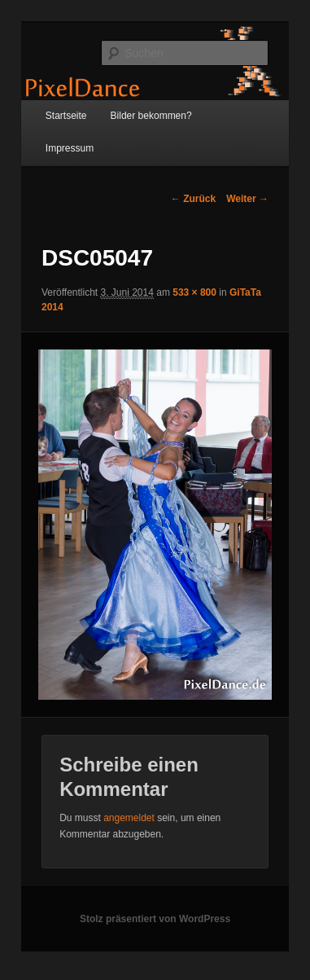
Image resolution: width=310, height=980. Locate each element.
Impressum (70, 148)
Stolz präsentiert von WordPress (155, 919)
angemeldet (129, 818)
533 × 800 (194, 292)
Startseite (66, 116)
